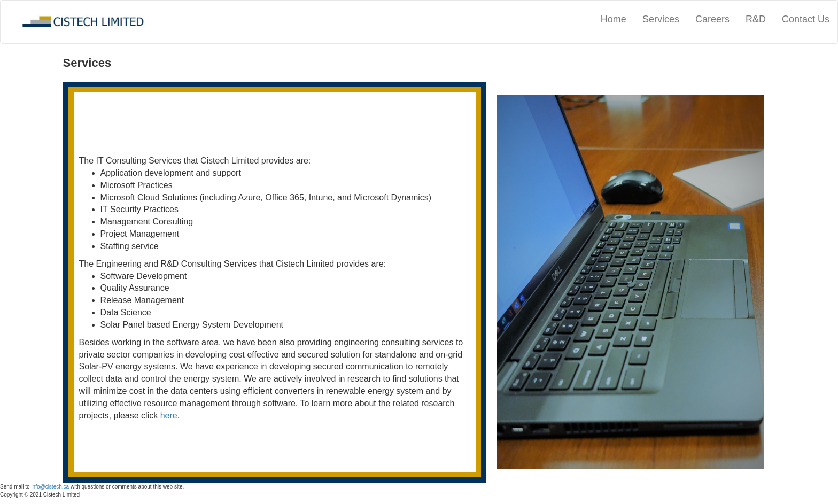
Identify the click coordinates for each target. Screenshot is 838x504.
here (169, 416)
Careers (712, 19)
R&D (756, 19)
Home (614, 19)
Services (661, 19)
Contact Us (806, 19)
